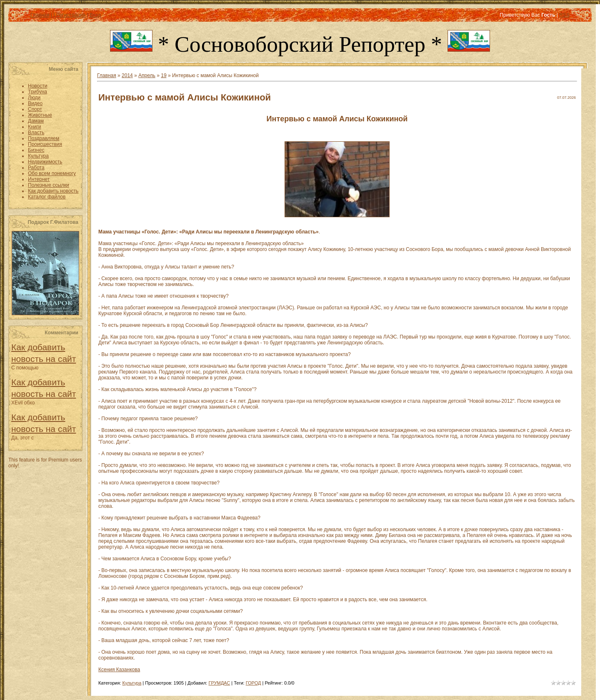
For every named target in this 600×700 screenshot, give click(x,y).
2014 (127, 75)
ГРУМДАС (219, 683)
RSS (564, 15)
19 (164, 75)
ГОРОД (254, 683)
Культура (132, 683)
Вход (95, 15)
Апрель (147, 75)
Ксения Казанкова (119, 670)
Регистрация (71, 15)
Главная (40, 15)
